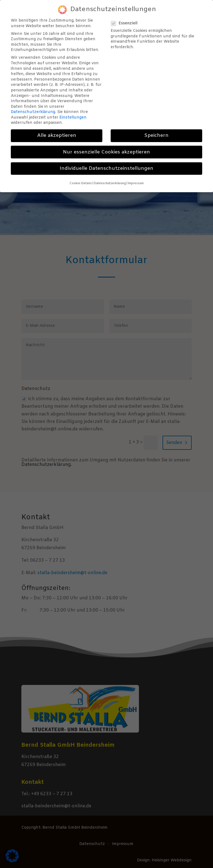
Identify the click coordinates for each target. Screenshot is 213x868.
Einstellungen (73, 113)
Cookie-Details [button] (81, 179)
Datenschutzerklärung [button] (110, 179)
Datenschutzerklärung (33, 107)
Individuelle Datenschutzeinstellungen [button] (106, 164)
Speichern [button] (156, 131)
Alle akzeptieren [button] (57, 131)
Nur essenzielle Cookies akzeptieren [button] (106, 147)
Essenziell (126, 19)
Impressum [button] (136, 179)
